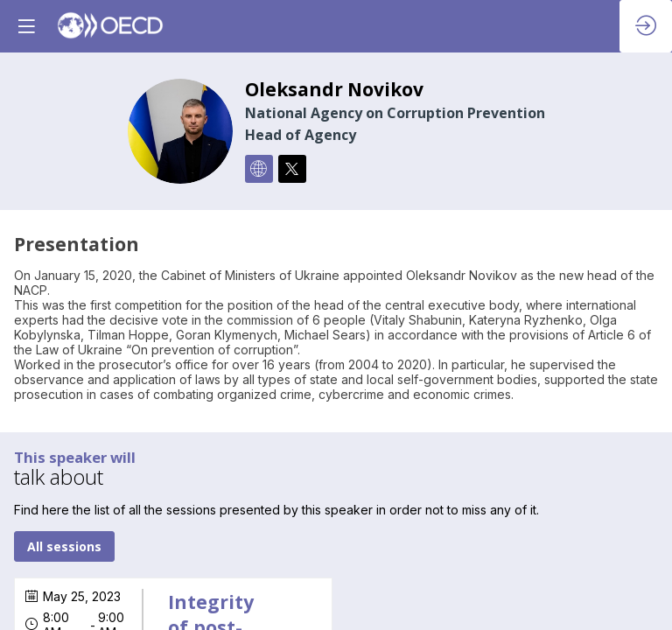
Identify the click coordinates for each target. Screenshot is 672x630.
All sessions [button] (64, 547)
